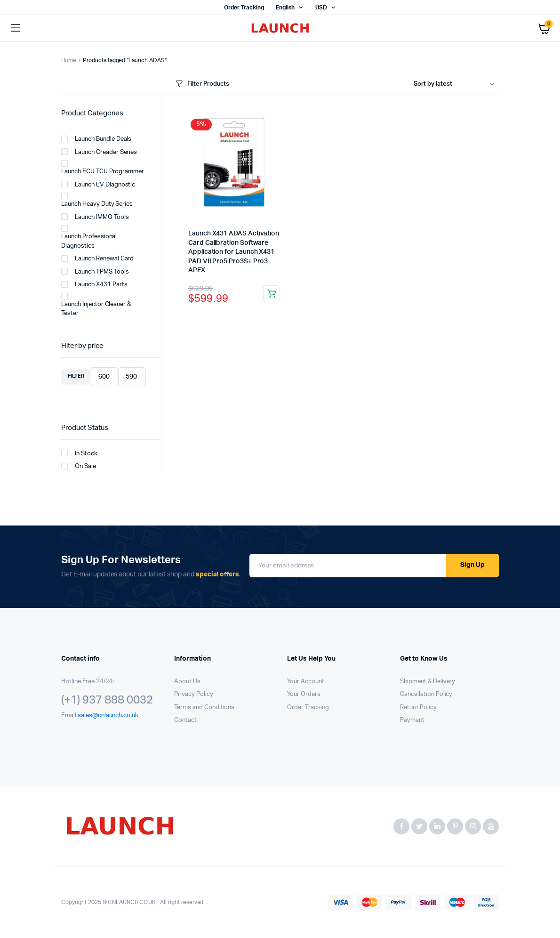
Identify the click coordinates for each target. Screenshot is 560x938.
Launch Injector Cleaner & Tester (96, 305)
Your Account (306, 682)
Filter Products (202, 84)
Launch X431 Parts (94, 284)
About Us (187, 682)
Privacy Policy (194, 694)
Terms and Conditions (204, 708)
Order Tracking (244, 8)
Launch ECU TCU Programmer (103, 168)
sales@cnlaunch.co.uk (108, 716)
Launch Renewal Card (97, 259)
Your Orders (304, 694)
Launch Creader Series (99, 152)
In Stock (79, 453)
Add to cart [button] (272, 294)
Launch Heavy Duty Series (97, 200)
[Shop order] (456, 84)
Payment (412, 720)
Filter (76, 376)
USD (321, 8)
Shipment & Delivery (428, 682)
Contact (185, 720)
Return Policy (418, 708)
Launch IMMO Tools (95, 217)
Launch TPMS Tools (95, 271)
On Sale (79, 466)
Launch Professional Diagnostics (89, 237)
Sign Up (472, 565)
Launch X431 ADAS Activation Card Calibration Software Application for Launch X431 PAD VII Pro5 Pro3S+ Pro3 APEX (234, 252)
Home (69, 60)
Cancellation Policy (426, 694)
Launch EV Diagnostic (98, 184)
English (285, 8)
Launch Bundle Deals (96, 139)
